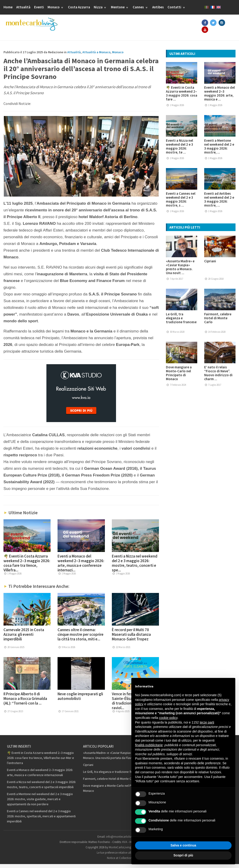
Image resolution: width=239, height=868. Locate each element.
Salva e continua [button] (183, 845)
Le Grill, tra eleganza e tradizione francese (181, 322)
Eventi (39, 7)
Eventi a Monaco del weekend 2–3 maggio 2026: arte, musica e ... (220, 97)
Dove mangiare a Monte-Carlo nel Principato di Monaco (179, 377)
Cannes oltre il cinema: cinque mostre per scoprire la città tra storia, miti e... (81, 638)
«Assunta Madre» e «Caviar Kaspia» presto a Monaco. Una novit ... (180, 271)
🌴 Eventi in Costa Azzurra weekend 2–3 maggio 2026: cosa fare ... (182, 97)
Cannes (141, 7)
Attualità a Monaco (96, 56)
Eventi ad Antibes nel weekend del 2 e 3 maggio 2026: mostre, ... (219, 203)
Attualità (23, 7)
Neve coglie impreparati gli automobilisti (80, 700)
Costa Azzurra (79, 7)
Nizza (100, 7)
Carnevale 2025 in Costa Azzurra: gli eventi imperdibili (24, 638)
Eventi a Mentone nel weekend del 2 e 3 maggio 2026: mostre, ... (219, 150)
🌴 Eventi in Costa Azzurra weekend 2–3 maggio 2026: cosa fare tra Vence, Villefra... (27, 567)
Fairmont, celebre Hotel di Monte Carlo (218, 322)
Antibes (158, 7)
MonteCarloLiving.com (123, 851)
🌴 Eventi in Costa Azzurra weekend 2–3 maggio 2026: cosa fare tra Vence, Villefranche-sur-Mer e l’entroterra (40, 762)
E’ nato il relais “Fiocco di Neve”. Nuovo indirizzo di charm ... (218, 377)
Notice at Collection (119, 862)
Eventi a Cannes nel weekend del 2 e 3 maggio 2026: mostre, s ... (181, 203)
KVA (125, 846)
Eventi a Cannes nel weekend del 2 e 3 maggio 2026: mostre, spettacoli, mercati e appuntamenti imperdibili (41, 820)
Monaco (56, 7)
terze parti (207, 722)
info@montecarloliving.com (124, 841)
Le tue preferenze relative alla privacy (120, 857)
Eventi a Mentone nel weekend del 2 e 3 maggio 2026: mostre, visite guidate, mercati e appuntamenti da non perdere (40, 803)
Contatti (177, 7)
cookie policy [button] (168, 718)
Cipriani (210, 265)
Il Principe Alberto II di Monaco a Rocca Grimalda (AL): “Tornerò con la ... (25, 702)
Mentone (120, 7)
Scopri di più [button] (183, 855)
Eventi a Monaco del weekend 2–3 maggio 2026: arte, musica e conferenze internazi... (81, 567)
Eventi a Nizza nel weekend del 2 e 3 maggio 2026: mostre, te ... (179, 150)
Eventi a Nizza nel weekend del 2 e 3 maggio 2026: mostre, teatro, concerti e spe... (135, 567)
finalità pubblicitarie (149, 745)
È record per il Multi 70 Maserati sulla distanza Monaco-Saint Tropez (131, 638)
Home (8, 7)
